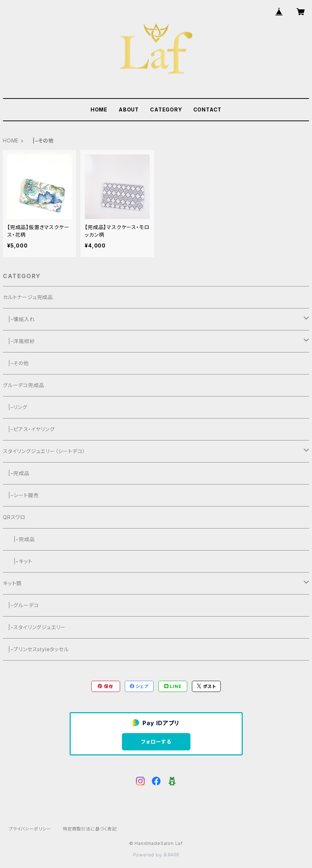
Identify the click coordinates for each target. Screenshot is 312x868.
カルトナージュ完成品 (28, 297)
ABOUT (129, 109)
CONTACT (208, 109)
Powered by (156, 855)
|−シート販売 (21, 495)
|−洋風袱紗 (19, 341)
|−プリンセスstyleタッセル (36, 649)
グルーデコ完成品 (23, 385)
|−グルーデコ (21, 605)
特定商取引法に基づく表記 (90, 829)
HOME (99, 109)
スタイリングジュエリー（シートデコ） (44, 451)
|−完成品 (16, 473)
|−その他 (16, 363)
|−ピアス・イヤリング (29, 429)
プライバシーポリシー (30, 829)
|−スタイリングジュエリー (34, 627)
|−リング (15, 407)
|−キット (18, 561)
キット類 (12, 583)
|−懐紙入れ (19, 319)
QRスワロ (14, 517)
